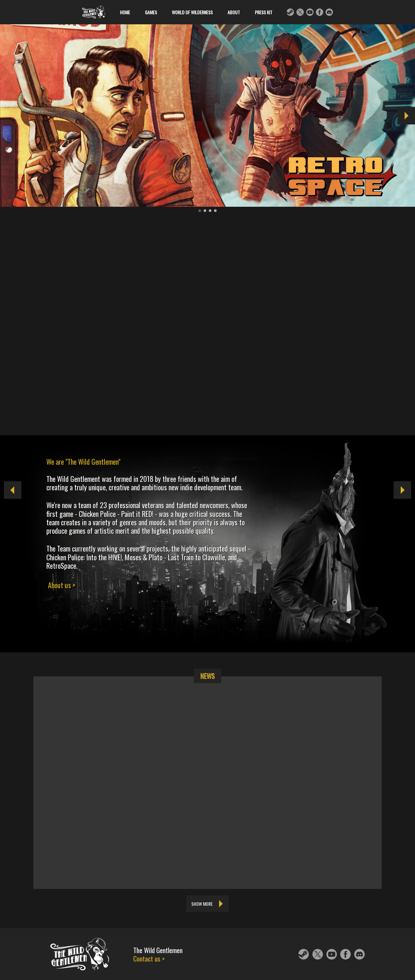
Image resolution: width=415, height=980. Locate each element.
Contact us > (149, 958)
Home (132, 12)
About (241, 12)
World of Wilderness (200, 12)
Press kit (271, 12)
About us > (62, 585)
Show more (202, 904)
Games (158, 12)
